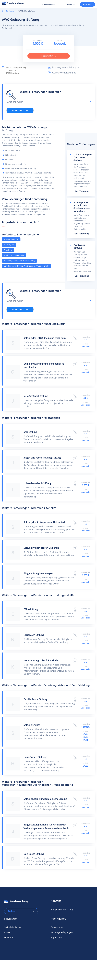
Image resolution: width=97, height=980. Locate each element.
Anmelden (71, 4)
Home (3, 11)
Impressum (56, 937)
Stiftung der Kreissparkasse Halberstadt (44, 522)
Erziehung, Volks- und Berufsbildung (19, 261)
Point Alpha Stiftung (79, 246)
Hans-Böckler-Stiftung (35, 757)
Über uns (9, 937)
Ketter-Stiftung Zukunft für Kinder (41, 660)
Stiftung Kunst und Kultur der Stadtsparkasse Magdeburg (82, 207)
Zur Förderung (82, 191)
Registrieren (32, 4)
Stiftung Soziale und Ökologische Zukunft (45, 799)
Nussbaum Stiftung (34, 635)
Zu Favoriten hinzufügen (75, 338)
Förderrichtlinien (49, 56)
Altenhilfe (8, 250)
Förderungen (11, 11)
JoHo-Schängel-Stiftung (36, 396)
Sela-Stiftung (30, 432)
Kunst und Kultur (11, 239)
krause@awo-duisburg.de (66, 67)
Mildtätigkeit (9, 245)
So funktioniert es (48, 4)
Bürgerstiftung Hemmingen (38, 573)
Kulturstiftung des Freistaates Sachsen (83, 157)
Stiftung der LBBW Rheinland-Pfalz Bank (45, 338)
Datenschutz (57, 927)
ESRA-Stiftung (31, 609)
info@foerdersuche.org (62, 910)
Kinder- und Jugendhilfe (14, 255)
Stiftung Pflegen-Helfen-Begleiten (41, 548)
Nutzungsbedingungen (62, 932)
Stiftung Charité (32, 725)
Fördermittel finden (20, 110)
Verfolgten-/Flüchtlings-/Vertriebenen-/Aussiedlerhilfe (27, 266)
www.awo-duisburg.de (64, 73)
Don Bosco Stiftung (34, 854)
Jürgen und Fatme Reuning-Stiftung (42, 458)
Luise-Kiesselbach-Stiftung (37, 483)
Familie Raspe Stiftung (35, 699)
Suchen (35, 911)
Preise (7, 932)
